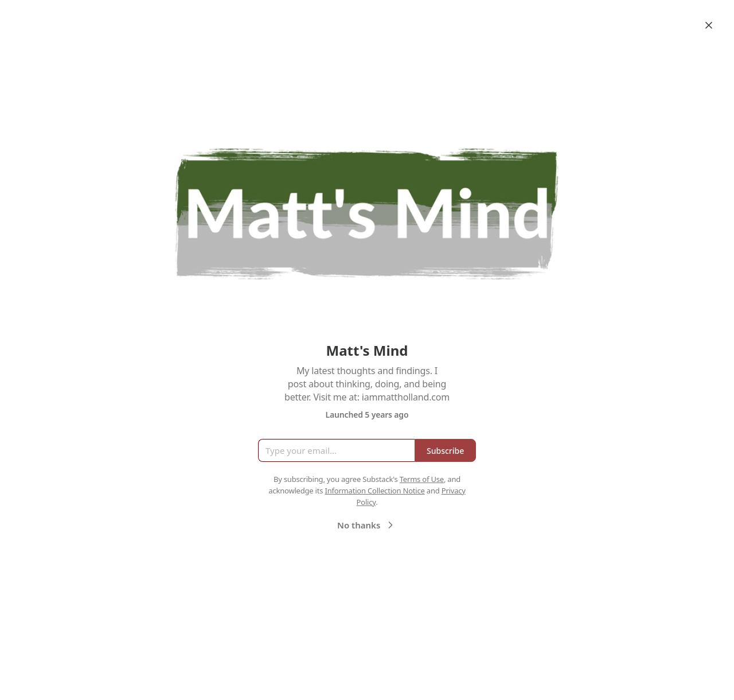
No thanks (367, 525)
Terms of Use (422, 479)
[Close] (709, 25)
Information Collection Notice (374, 491)
